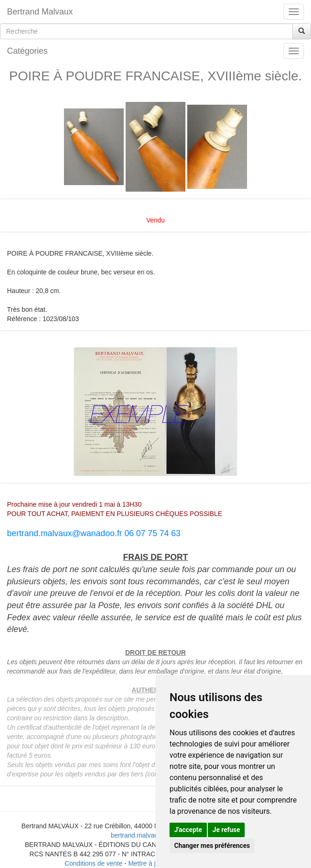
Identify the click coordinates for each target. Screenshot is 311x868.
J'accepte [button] (188, 830)
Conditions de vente (93, 863)
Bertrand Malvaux (40, 12)
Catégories (27, 51)
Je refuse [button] (226, 830)
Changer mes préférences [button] (212, 846)
